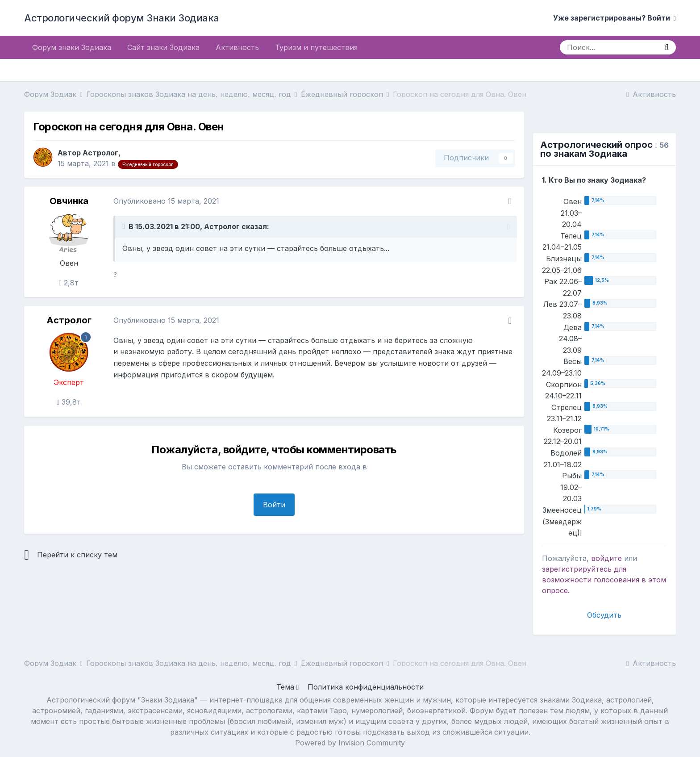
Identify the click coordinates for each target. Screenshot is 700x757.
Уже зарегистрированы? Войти (615, 18)
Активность (237, 47)
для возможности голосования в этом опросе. (604, 580)
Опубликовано (166, 201)
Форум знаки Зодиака (72, 47)
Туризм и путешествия (316, 47)
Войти (274, 505)
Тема (288, 687)
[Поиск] (609, 47)
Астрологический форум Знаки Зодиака (122, 18)
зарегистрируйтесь (577, 569)
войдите (606, 558)
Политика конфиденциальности (366, 687)
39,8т (69, 402)
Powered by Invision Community (350, 743)
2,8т (69, 283)
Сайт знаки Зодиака (163, 47)
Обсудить (604, 615)
